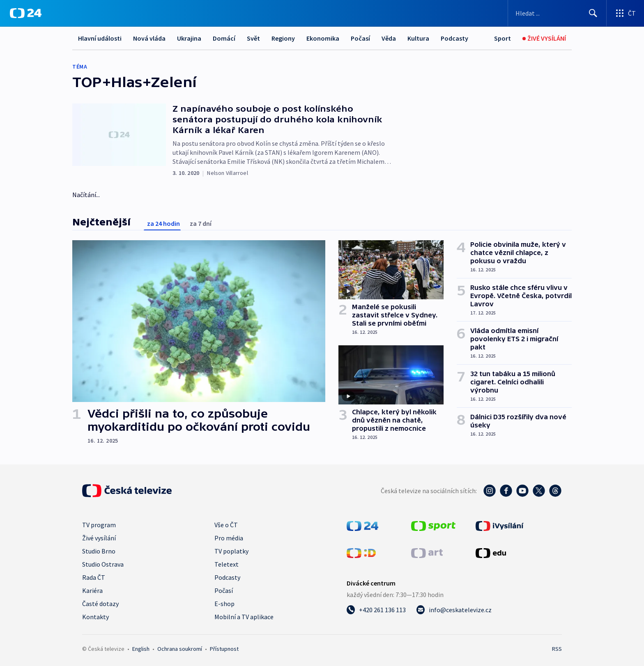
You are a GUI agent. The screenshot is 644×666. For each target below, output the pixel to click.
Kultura (418, 38)
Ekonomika (323, 38)
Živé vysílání (99, 538)
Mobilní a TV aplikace (244, 617)
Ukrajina (189, 38)
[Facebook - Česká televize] (506, 491)
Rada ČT (94, 577)
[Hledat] (593, 13)
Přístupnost (224, 649)
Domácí (224, 38)
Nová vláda (149, 38)
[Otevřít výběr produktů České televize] (625, 13)
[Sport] (503, 38)
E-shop (224, 604)
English (141, 649)
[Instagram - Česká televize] (490, 491)
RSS (557, 649)
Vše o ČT (226, 525)
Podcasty (454, 38)
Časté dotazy (100, 604)
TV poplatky (231, 551)
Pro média (229, 538)
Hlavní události (100, 38)
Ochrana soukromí (180, 649)
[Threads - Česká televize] (555, 491)
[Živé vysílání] (544, 38)
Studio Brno (99, 551)
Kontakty (95, 617)
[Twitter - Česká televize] (539, 491)
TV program (99, 525)
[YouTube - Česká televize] (522, 491)
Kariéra (92, 590)
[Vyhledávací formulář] (557, 13)
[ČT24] (26, 13)
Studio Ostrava (103, 564)
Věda (389, 38)
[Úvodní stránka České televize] (127, 491)
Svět (253, 38)
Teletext (227, 564)
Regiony (283, 38)
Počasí (360, 38)
